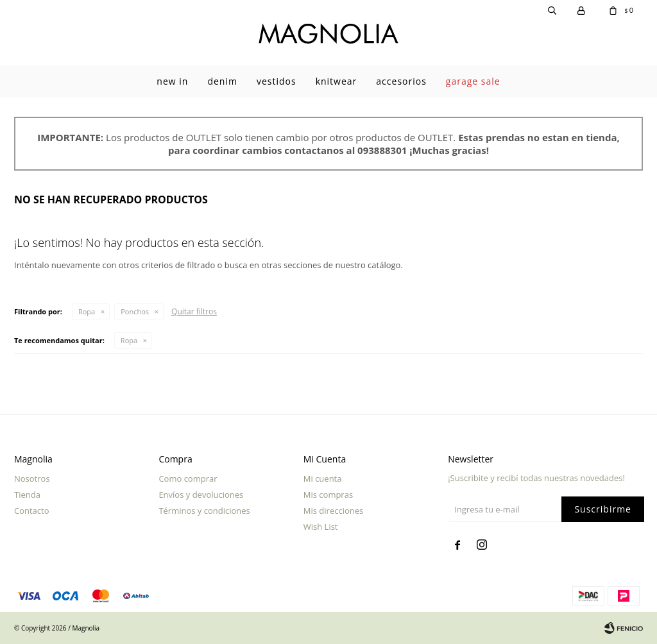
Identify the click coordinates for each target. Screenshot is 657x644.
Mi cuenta (323, 479)
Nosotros (32, 479)
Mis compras (328, 495)
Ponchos (135, 311)
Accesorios (401, 81)
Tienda (27, 495)
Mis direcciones (333, 511)
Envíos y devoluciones (201, 495)
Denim (222, 81)
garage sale (473, 81)
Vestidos (277, 81)
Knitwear (337, 81)
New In (172, 81)
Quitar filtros (194, 311)
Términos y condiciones (204, 511)
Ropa (87, 311)
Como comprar (188, 479)
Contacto (32, 511)
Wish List (321, 527)
